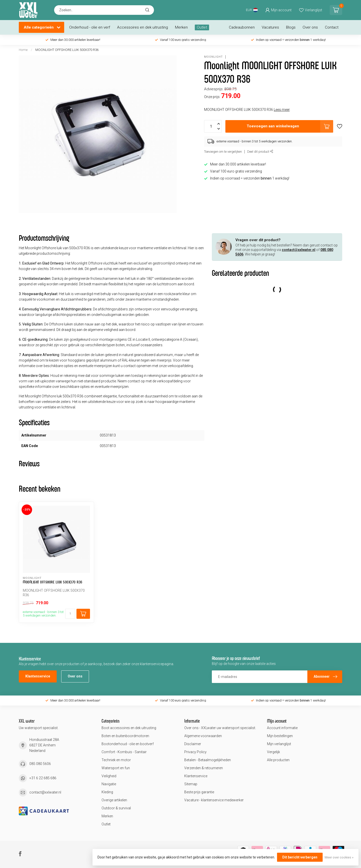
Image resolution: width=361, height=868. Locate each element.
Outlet (202, 27)
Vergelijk (274, 752)
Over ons (310, 27)
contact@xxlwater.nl (299, 250)
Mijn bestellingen (280, 736)
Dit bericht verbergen (300, 857)
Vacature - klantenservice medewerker (214, 800)
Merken (181, 27)
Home (23, 50)
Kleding (107, 792)
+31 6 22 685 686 (43, 778)
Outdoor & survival (116, 808)
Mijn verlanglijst (279, 744)
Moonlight (213, 57)
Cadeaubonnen (242, 27)
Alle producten (278, 760)
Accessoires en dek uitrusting (143, 27)
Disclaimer (193, 744)
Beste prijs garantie (199, 792)
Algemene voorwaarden (203, 736)
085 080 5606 (40, 764)
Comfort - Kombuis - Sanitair (124, 752)
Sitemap (191, 784)
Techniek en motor (116, 760)
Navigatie (109, 784)
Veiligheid (109, 776)
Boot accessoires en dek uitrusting (129, 728)
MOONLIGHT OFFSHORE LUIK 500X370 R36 (67, 50)
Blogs (291, 27)
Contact (332, 27)
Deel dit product (260, 152)
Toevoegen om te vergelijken (223, 152)
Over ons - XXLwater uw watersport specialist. (220, 728)
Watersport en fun (116, 768)
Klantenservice (38, 676)
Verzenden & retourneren (204, 768)
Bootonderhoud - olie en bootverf (128, 744)
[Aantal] (70, 614)
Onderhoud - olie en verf (90, 27)
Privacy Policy (195, 752)
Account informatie (282, 728)
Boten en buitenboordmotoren (125, 736)
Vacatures (270, 27)
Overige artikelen (114, 800)
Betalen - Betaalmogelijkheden (208, 760)
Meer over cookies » (339, 857)
